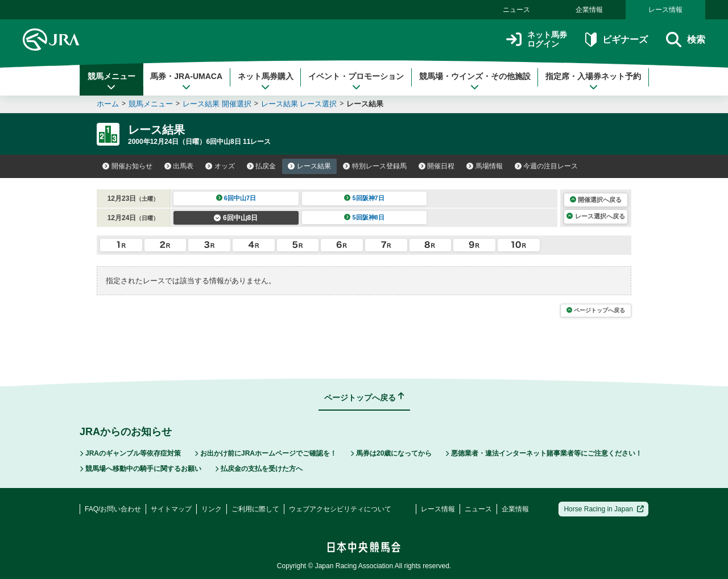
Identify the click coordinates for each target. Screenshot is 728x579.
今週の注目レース (547, 166)
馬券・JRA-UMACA (186, 81)
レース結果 (309, 166)
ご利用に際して (255, 509)
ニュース (516, 10)
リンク (212, 509)
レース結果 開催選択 (217, 104)
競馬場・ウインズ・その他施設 (475, 81)
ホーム (108, 104)
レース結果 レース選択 (299, 104)
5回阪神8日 (364, 217)
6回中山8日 (236, 218)
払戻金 (262, 166)
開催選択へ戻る (596, 200)
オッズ (220, 166)
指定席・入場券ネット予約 (593, 81)
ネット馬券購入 (266, 81)
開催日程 (437, 166)
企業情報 (589, 10)
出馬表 (179, 166)
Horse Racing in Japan (604, 509)
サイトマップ (171, 509)
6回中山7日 (236, 198)
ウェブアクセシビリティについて (340, 509)
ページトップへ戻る (596, 310)
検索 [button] (686, 40)
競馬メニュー (111, 81)
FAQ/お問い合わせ (113, 509)
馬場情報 (485, 166)
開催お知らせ (127, 166)
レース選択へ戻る (595, 216)
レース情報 (665, 10)
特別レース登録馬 (375, 166)
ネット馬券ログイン (537, 40)
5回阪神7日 (364, 198)
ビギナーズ (616, 40)
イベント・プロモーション (356, 81)
